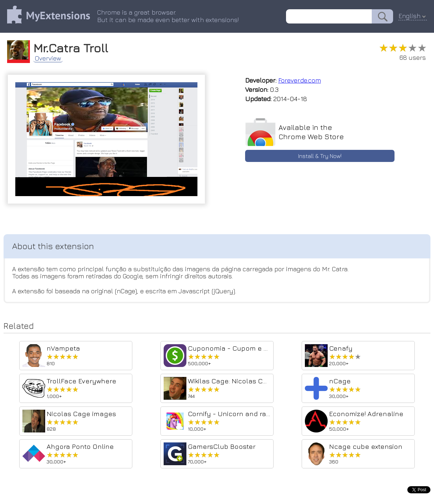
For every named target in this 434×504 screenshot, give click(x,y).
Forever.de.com (300, 80)
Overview (48, 58)
